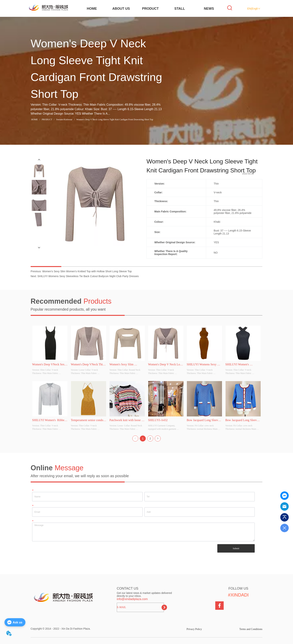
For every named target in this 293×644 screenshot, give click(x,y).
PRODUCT (150, 9)
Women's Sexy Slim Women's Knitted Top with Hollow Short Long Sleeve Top (87, 271)
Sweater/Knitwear (64, 119)
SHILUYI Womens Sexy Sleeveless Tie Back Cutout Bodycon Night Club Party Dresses (88, 276)
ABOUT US (121, 9)
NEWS (209, 9)
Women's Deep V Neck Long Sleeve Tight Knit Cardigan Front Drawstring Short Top (114, 119)
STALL (180, 9)
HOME (92, 9)
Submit (236, 548)
